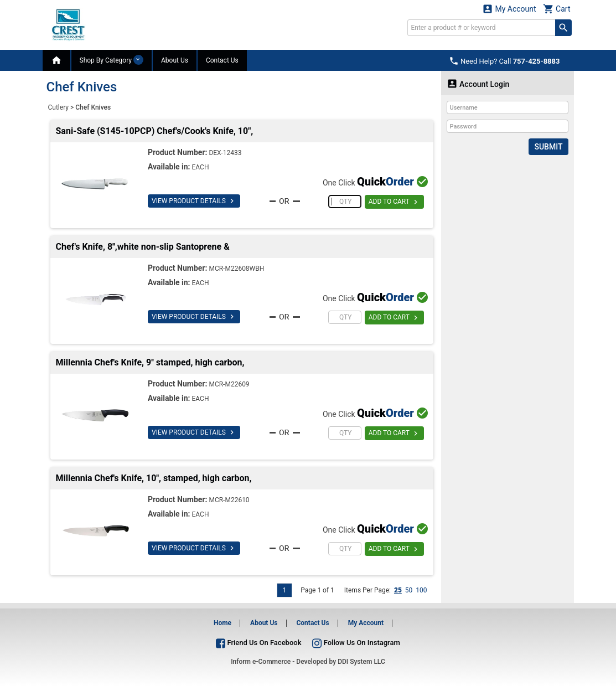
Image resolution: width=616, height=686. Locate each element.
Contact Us (222, 60)
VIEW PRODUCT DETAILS (194, 201)
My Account (509, 9)
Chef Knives (93, 107)
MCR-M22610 (229, 500)
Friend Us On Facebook (258, 643)
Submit (548, 147)
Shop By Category (112, 60)
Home (222, 623)
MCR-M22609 (229, 384)
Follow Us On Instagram (356, 643)
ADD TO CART (394, 202)
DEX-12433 (225, 153)
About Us (175, 60)
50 (409, 590)
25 (398, 590)
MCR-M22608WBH (236, 269)
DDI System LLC (361, 662)
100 (421, 590)
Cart (557, 9)
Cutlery (58, 107)
